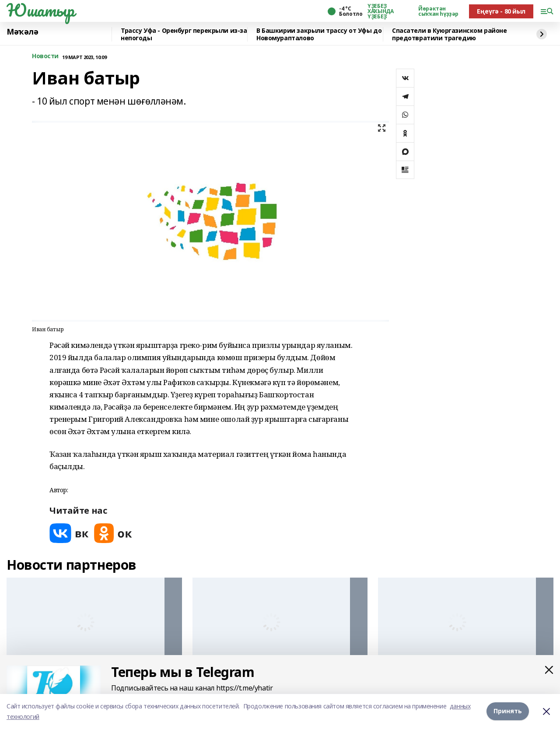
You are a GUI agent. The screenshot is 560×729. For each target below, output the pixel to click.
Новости (45, 56)
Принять (508, 711)
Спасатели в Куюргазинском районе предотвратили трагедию (450, 34)
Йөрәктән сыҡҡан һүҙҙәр (438, 11)
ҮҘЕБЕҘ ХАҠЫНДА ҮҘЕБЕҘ (380, 11)
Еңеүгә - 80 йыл (501, 11)
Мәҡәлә (22, 32)
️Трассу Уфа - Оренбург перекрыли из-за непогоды (184, 34)
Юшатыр (40, 10)
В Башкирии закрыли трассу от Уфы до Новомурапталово (319, 34)
